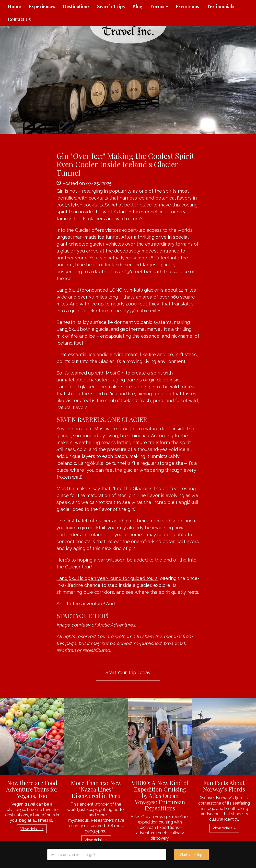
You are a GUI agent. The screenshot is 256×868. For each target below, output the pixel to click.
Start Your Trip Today (128, 672)
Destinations (76, 6)
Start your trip (191, 855)
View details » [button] (32, 829)
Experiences (42, 6)
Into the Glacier (73, 230)
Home (14, 6)
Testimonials (220, 6)
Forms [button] (159, 6)
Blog (137, 6)
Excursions (187, 6)
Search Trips (111, 6)
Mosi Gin (115, 373)
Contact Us (19, 19)
